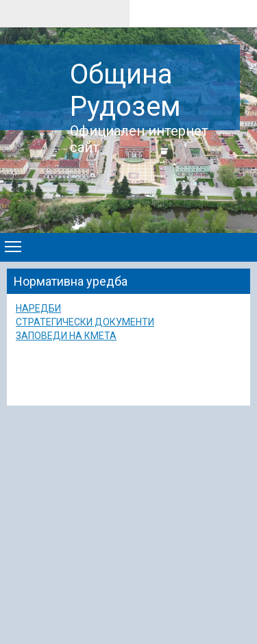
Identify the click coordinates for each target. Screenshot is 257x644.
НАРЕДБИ (38, 308)
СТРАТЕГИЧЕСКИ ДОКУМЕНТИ (85, 322)
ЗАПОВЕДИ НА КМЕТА (66, 336)
